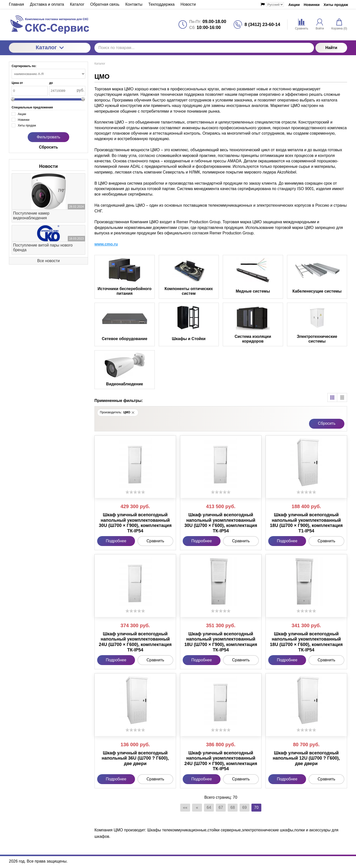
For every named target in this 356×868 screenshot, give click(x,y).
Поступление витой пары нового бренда (43, 248)
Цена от (17, 83)
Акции (294, 5)
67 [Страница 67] (221, 807)
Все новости (48, 261)
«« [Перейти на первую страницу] (185, 807)
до (51, 83)
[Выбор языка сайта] (275, 5)
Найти (331, 48)
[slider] (135, 492)
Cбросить (327, 423)
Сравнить (155, 541)
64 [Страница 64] (209, 807)
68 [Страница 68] (233, 807)
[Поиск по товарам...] (204, 48)
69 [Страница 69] (245, 807)
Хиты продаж (336, 5)
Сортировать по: (24, 66)
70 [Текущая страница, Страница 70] (256, 807)
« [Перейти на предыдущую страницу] (197, 807)
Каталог (50, 47)
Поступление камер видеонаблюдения (31, 216)
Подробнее (116, 541)
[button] (133, 413)
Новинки (312, 5)
